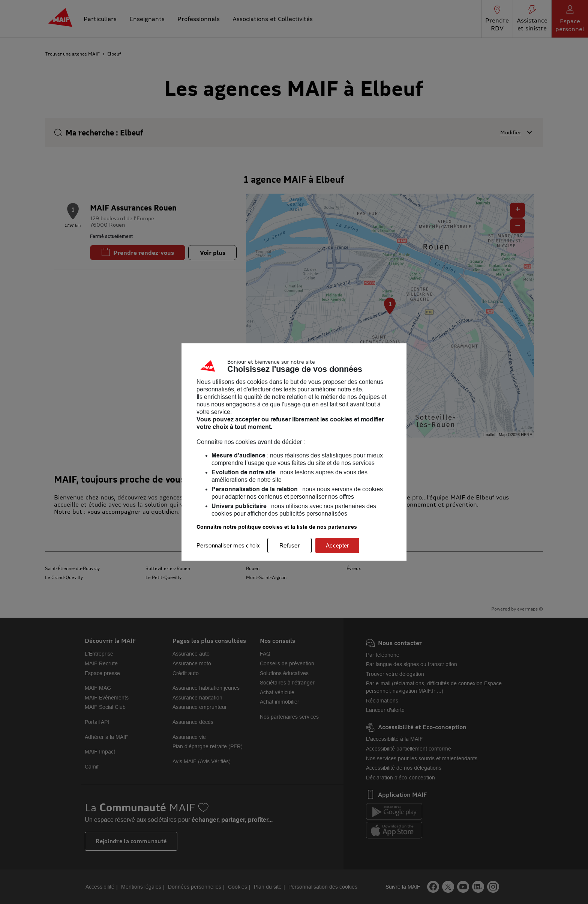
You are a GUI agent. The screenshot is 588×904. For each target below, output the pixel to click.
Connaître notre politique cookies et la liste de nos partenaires (277, 527)
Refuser (289, 545)
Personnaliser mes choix (228, 545)
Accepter (337, 545)
